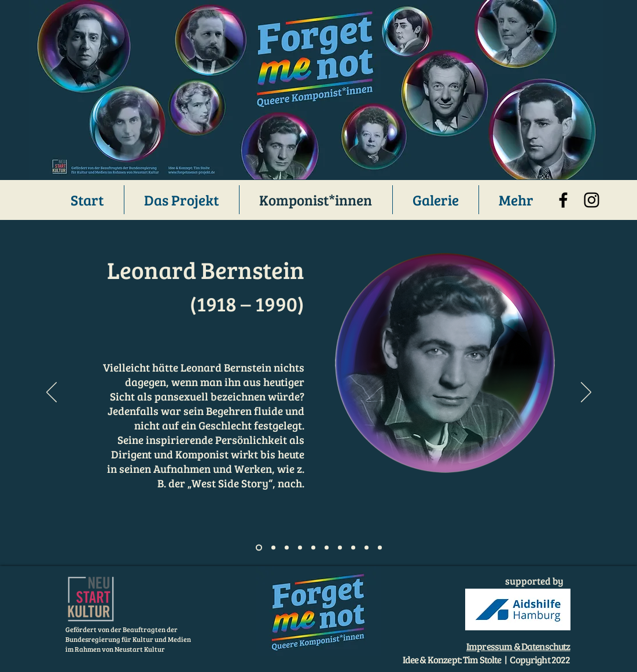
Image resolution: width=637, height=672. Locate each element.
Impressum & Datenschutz (518, 646)
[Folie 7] (340, 548)
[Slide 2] (273, 548)
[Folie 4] (300, 548)
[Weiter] (586, 393)
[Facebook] (563, 200)
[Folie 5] (313, 548)
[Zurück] (51, 393)
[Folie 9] (367, 548)
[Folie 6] (327, 548)
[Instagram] (592, 200)
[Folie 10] (380, 548)
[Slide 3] (287, 548)
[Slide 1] (259, 548)
